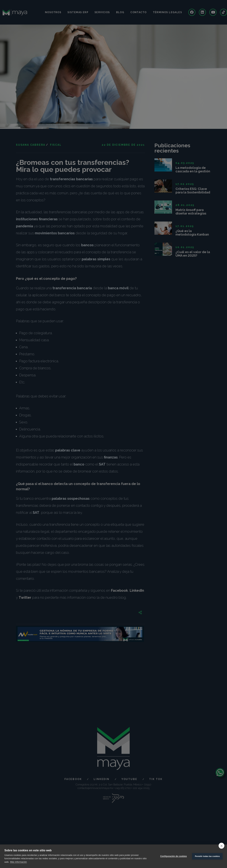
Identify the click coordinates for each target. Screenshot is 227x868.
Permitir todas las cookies (207, 856)
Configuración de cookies (174, 856)
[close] (221, 846)
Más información (18, 862)
